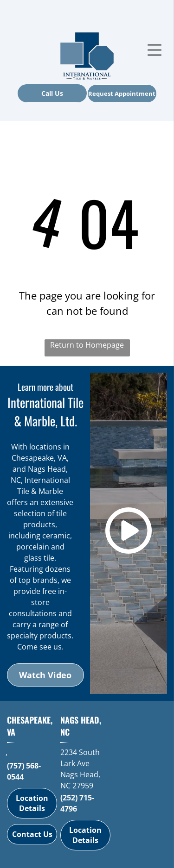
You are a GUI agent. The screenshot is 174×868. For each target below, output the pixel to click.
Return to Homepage (87, 345)
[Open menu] (155, 50)
